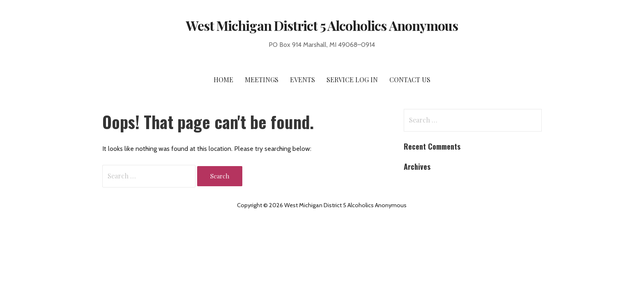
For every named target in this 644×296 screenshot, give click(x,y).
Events (302, 80)
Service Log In (352, 80)
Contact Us (410, 80)
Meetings (262, 80)
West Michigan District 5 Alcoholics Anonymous (322, 25)
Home (223, 80)
